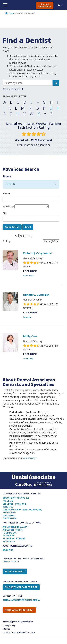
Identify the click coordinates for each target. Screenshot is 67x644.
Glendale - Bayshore (14, 504)
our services (30, 458)
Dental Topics (11, 561)
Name (6, 194)
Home (11, 13)
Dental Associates (32, 5)
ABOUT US (8, 550)
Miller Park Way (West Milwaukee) (22, 510)
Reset (28, 227)
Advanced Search (13, 89)
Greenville (9, 541)
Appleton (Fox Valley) (15, 527)
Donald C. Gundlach (36, 295)
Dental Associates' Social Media (21, 600)
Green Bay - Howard (14, 539)
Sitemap (6, 629)
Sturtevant (9, 513)
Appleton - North (13, 530)
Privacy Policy (9, 625)
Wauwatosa (10, 518)
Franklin (8, 501)
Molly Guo (30, 336)
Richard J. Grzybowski (38, 253)
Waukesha (28, 276)
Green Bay (28, 358)
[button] (61, 5)
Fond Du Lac (10, 533)
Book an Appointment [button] (45, 5)
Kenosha (27, 317)
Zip (4, 213)
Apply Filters (12, 227)
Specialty (8, 206)
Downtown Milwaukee (16, 498)
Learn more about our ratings (33, 145)
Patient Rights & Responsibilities (18, 622)
